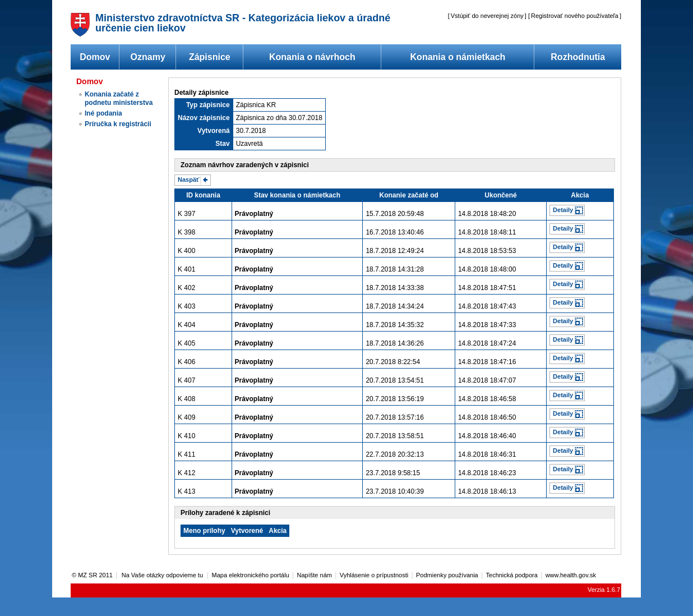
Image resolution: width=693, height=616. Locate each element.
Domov (95, 57)
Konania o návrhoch (312, 57)
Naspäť (188, 180)
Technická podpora (512, 575)
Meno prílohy (204, 531)
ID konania (203, 195)
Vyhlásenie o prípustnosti (374, 575)
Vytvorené (247, 531)
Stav (222, 144)
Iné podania (103, 113)
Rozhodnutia (578, 57)
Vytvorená (214, 131)
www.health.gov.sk (571, 575)
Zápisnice (210, 57)
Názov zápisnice (204, 118)
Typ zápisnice (208, 105)
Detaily (563, 210)
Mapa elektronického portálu (251, 575)
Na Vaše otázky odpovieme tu (163, 575)
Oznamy (148, 57)
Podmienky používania (447, 575)
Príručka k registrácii (118, 124)
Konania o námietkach (458, 57)
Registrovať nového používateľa (575, 16)
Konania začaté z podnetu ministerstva (119, 98)
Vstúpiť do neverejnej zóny (487, 16)
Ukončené (500, 195)
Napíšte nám (315, 575)
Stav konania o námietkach (297, 195)
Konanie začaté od (409, 195)
